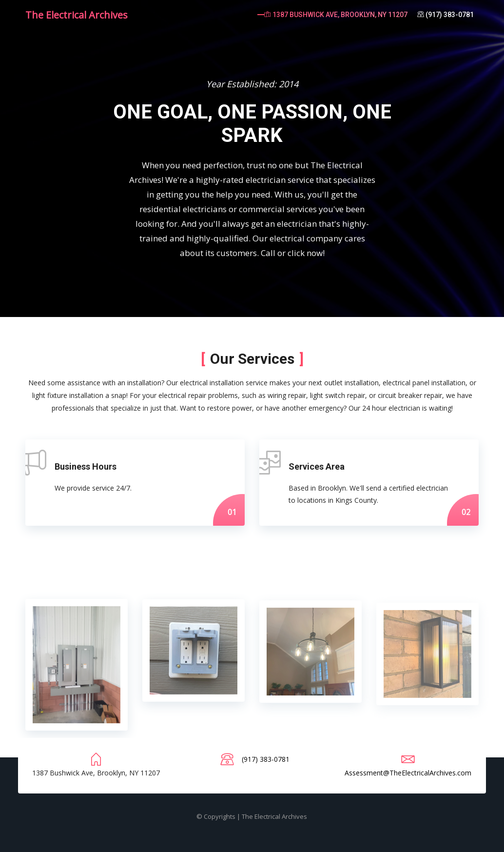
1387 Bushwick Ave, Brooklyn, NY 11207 (336, 15)
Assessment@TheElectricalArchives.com (408, 773)
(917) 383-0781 (446, 15)
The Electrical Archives (77, 15)
